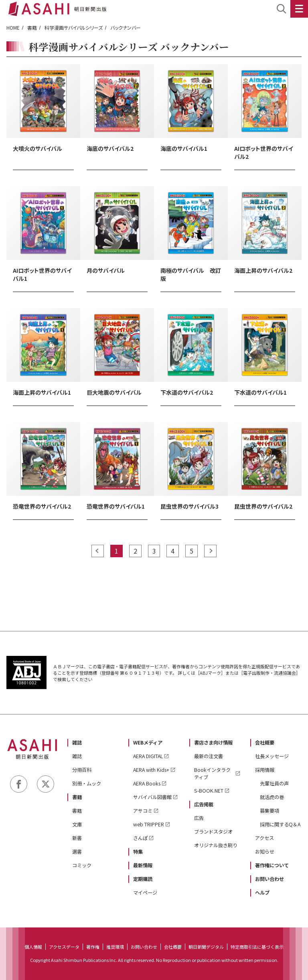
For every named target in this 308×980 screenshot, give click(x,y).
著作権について (272, 865)
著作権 (93, 947)
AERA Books (147, 783)
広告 (199, 818)
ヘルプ (262, 893)
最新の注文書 (209, 756)
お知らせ (265, 852)
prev (98, 551)
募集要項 (269, 811)
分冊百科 (82, 770)
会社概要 (265, 743)
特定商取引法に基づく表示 (257, 947)
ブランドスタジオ (213, 832)
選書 (77, 852)
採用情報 (265, 770)
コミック (82, 865)
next (210, 551)
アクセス (264, 838)
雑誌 (77, 743)
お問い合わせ (269, 879)
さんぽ (140, 838)
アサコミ (143, 811)
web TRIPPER (149, 824)
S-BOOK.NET (209, 791)
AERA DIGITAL (148, 756)
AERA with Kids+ (151, 770)
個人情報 (33, 947)
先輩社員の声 (274, 783)
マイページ (145, 893)
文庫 (77, 824)
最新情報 (143, 865)
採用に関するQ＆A (280, 824)
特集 (138, 852)
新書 (77, 838)
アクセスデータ (64, 947)
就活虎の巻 (272, 797)
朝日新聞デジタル (206, 947)
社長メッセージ (272, 756)
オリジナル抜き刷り (216, 845)
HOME (13, 27)
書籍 (32, 27)
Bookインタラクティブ (212, 773)
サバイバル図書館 (152, 797)
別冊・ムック (87, 783)
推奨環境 (115, 947)
